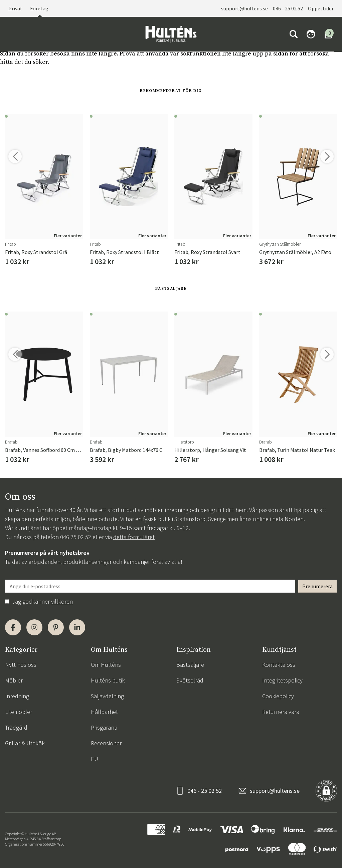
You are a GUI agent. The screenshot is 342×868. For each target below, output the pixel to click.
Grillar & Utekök (25, 743)
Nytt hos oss (21, 665)
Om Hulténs (106, 665)
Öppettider (321, 8)
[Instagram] (34, 627)
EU (95, 759)
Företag (39, 8)
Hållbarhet (104, 712)
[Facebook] (13, 627)
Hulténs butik (108, 680)
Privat (15, 8)
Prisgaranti (104, 727)
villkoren (62, 601)
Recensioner (106, 743)
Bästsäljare (190, 665)
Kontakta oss (279, 665)
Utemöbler (19, 712)
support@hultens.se (244, 8)
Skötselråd (190, 680)
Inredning (17, 696)
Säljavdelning (107, 696)
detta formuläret (134, 537)
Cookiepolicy (278, 696)
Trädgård (16, 727)
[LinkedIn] (77, 627)
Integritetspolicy (282, 680)
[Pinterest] (56, 627)
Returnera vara (281, 712)
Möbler (14, 680)
